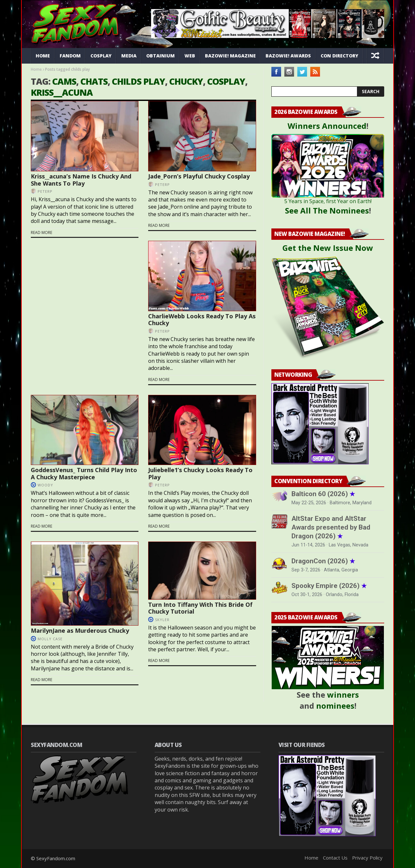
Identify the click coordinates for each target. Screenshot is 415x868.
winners (343, 695)
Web (190, 56)
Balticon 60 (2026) (323, 494)
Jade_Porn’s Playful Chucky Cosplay (199, 176)
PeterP (45, 191)
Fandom (70, 56)
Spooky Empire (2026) (329, 586)
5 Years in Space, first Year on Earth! (328, 201)
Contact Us (335, 858)
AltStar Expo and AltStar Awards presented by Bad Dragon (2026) (331, 527)
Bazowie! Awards (288, 56)
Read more (41, 233)
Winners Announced (327, 126)
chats (94, 81)
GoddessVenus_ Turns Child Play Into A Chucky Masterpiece (84, 473)
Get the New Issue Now (328, 248)
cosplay (226, 81)
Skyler (162, 620)
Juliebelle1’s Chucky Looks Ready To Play (200, 473)
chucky (186, 81)
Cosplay (101, 56)
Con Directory (339, 56)
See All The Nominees (327, 210)
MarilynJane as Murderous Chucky (80, 630)
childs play (138, 81)
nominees (335, 706)
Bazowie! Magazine (230, 56)
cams (64, 81)
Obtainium (160, 56)
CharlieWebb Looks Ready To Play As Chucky (202, 320)
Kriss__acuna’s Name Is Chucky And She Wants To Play (81, 180)
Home (43, 56)
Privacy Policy (367, 858)
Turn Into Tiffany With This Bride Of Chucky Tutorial (200, 608)
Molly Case (50, 639)
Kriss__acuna (62, 92)
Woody (45, 485)
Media (129, 56)
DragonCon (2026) (323, 561)
